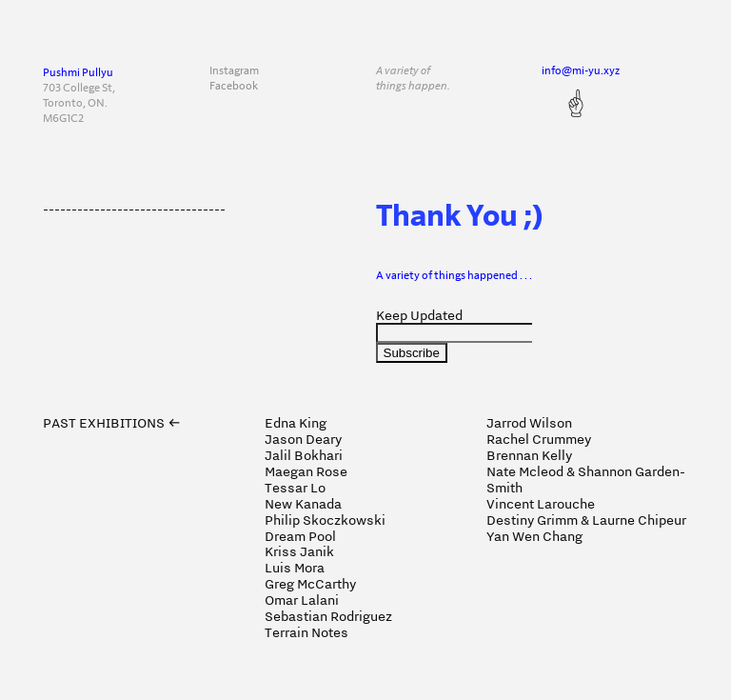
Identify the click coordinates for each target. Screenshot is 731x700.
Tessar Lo (295, 488)
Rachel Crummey (539, 439)
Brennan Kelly (529, 455)
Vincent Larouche (541, 504)
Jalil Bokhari (304, 455)
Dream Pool (300, 536)
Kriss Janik (299, 551)
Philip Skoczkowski (325, 520)
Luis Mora (295, 568)
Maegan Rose (306, 471)
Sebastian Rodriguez (328, 616)
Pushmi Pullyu (78, 73)
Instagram (234, 71)
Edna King (296, 423)
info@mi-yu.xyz (581, 71)
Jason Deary (303, 439)
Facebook (234, 86)
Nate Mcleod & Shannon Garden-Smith (586, 480)
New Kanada (303, 504)
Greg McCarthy (310, 584)
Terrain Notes (306, 632)
